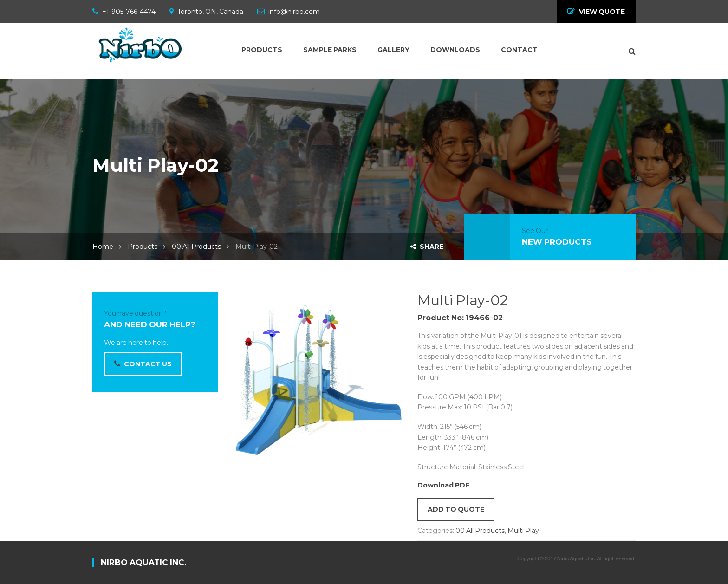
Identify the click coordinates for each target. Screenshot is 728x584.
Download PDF (443, 485)
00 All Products (196, 247)
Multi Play (523, 531)
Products (143, 247)
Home (103, 247)
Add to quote (456, 509)
